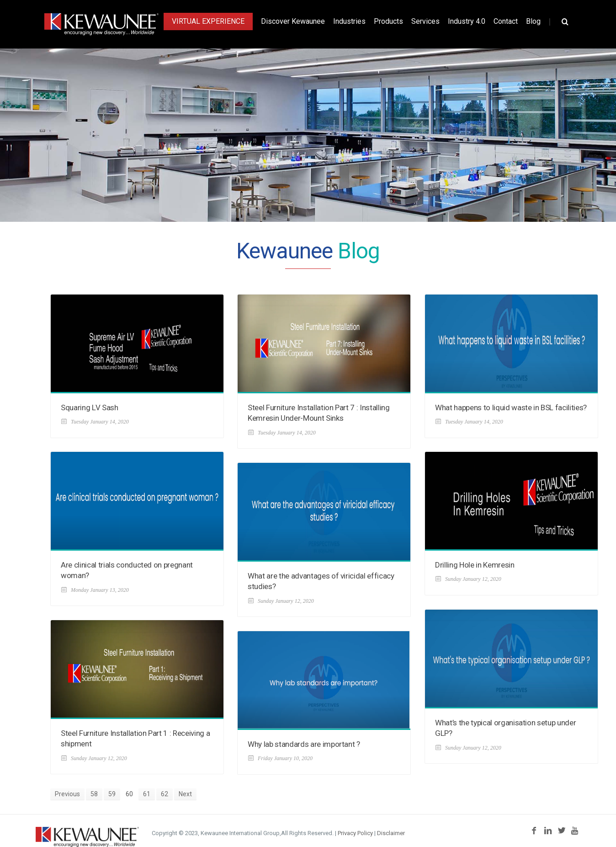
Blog (533, 21)
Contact (506, 21)
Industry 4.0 (467, 21)
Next (185, 794)
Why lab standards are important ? (304, 744)
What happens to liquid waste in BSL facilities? (511, 407)
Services (425, 21)
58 (94, 794)
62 (165, 794)
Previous (67, 794)
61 (147, 794)
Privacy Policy (355, 833)
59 (112, 794)
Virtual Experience (208, 21)
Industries (349, 21)
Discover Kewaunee (293, 21)
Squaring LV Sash (90, 407)
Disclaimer (391, 833)
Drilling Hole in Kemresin (475, 565)
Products (388, 21)
